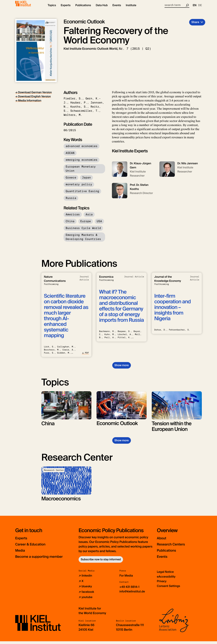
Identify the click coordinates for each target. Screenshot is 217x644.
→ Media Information (28, 103)
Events (163, 560)
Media (21, 553)
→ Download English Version (33, 99)
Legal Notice (166, 575)
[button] (52, 9)
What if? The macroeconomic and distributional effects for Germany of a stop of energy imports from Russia (121, 309)
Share (195, 25)
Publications (169, 553)
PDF (85, 356)
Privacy (162, 584)
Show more (122, 368)
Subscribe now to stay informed (101, 562)
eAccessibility (167, 579)
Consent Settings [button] (169, 589)
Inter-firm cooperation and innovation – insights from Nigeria (172, 310)
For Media (127, 579)
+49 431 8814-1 (130, 590)
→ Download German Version (33, 95)
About (163, 541)
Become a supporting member (44, 560)
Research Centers (174, 547)
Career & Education (34, 547)
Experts (23, 541)
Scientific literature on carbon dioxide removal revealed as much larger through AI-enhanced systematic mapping (66, 319)
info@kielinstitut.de (133, 594)
